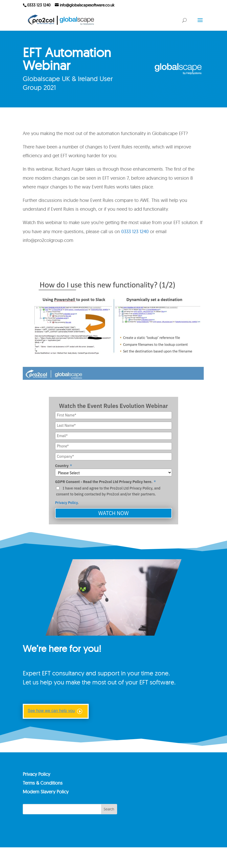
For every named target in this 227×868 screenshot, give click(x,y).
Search (109, 828)
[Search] (70, 828)
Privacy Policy (66, 503)
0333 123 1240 (135, 231)
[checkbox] (114, 491)
